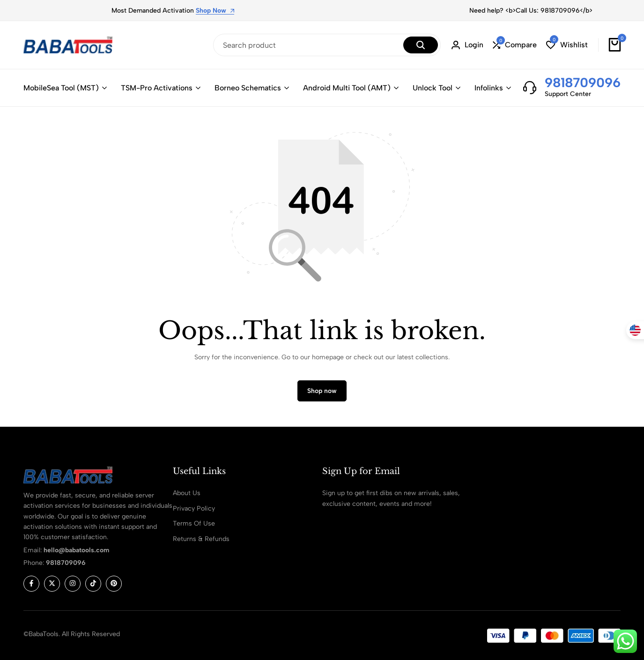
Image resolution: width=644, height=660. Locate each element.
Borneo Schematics (248, 88)
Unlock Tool (433, 88)
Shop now (322, 391)
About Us (187, 493)
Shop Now (215, 11)
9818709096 (583, 82)
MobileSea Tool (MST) (61, 88)
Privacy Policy (194, 508)
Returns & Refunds (201, 539)
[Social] (31, 584)
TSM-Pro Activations (157, 88)
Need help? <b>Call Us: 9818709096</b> (531, 11)
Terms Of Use (194, 523)
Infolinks (489, 88)
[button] (515, 45)
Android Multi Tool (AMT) (347, 88)
